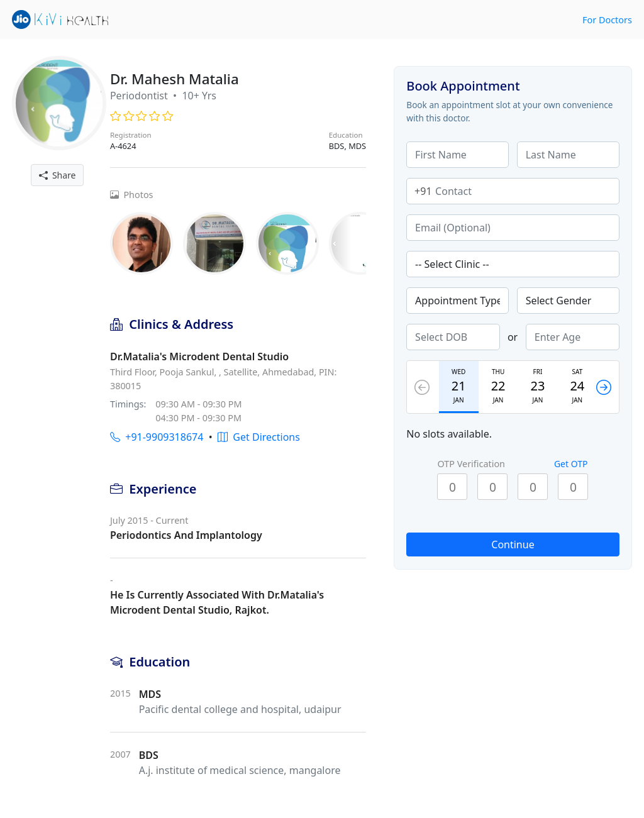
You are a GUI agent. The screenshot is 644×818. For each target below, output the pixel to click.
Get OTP (571, 464)
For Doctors (607, 20)
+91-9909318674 (157, 437)
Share (58, 175)
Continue (513, 544)
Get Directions (259, 437)
